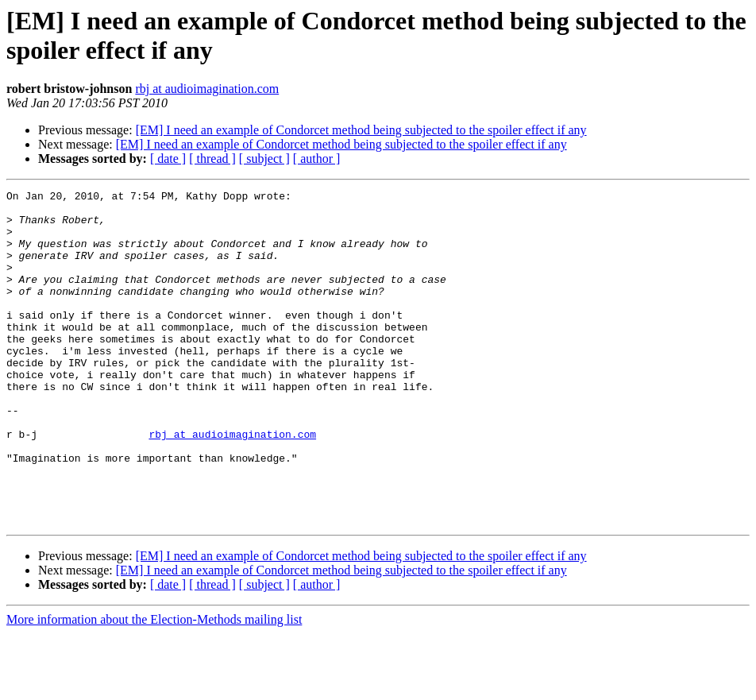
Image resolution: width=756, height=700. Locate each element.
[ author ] (317, 159)
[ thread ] (212, 159)
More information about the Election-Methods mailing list (154, 686)
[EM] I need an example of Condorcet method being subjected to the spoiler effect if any (361, 130)
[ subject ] (264, 159)
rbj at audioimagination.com (207, 89)
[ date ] (168, 159)
